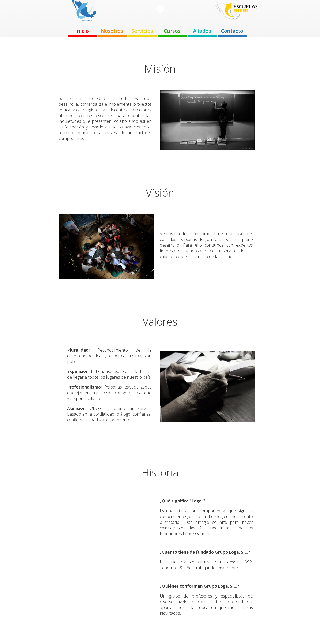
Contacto (232, 31)
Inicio (82, 31)
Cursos (172, 31)
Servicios (142, 31)
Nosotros (112, 31)
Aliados (202, 31)
